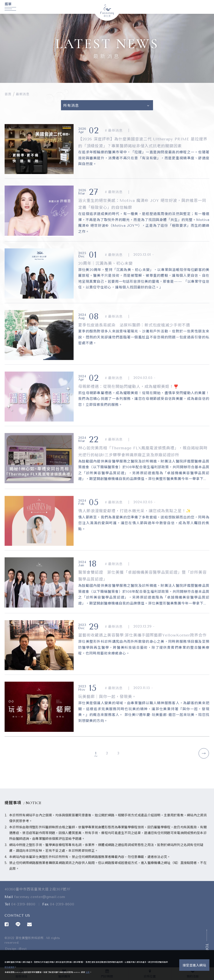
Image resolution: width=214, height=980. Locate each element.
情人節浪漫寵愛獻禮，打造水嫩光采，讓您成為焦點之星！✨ (135, 511)
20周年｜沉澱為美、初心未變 (106, 263)
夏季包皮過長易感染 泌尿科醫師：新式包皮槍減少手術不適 (134, 325)
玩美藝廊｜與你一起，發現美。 (107, 697)
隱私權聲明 (10, 967)
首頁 (8, 94)
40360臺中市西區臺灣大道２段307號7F (38, 893)
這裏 (88, 972)
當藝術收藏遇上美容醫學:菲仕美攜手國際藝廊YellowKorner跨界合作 (142, 635)
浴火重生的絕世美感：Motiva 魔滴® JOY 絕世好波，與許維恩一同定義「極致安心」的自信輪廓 (142, 204)
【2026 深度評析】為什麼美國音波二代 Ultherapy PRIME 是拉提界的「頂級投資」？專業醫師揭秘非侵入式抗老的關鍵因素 (143, 142)
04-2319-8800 (23, 908)
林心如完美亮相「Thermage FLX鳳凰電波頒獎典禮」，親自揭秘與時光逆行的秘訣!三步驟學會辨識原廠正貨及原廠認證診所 (143, 451)
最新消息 (23, 94)
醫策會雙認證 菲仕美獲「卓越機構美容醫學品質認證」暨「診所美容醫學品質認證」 (142, 576)
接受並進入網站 (194, 965)
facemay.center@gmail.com (40, 901)
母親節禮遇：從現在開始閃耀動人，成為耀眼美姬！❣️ (128, 387)
